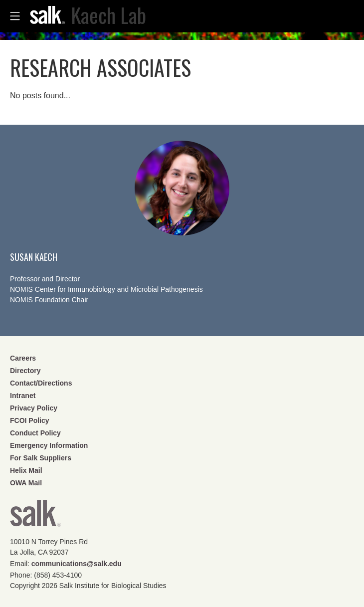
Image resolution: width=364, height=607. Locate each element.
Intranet (23, 396)
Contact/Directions (41, 383)
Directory (25, 371)
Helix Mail (26, 470)
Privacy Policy (34, 408)
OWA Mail (26, 483)
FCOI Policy (30, 420)
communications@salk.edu (77, 564)
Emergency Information (49, 445)
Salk (35, 516)
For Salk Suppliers (41, 458)
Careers (23, 358)
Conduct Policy (35, 433)
